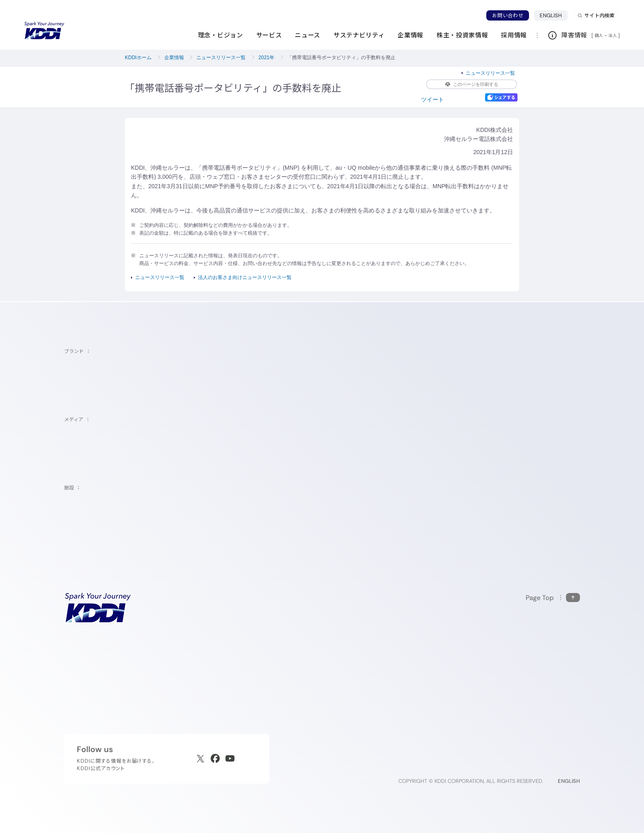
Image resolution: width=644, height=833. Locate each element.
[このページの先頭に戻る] (553, 598)
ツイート (432, 99)
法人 (613, 35)
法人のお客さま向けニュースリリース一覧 (245, 277)
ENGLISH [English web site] (569, 781)
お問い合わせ (508, 15)
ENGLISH (554, 15)
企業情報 (174, 58)
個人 (599, 35)
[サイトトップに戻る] (44, 31)
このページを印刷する (472, 84)
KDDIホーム (138, 58)
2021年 (266, 58)
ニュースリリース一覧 (221, 58)
